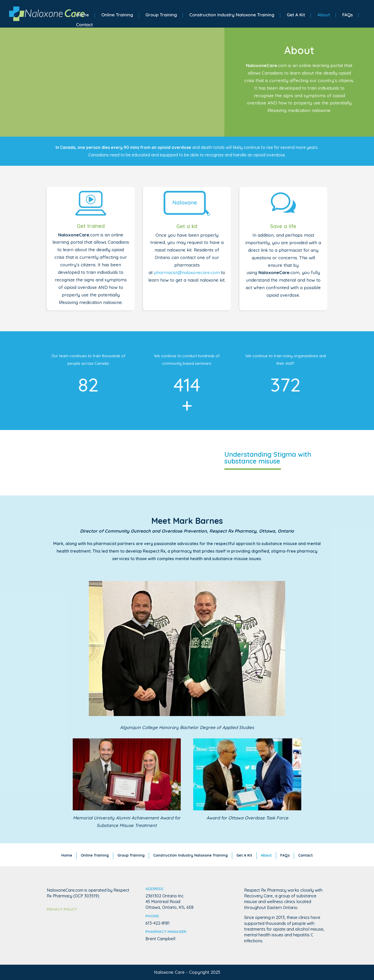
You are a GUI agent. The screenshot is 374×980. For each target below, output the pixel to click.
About (324, 15)
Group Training (161, 15)
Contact (84, 25)
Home (82, 15)
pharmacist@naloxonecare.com (187, 272)
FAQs (348, 15)
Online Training (117, 15)
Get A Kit (296, 15)
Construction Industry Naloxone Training (232, 15)
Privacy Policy (62, 909)
